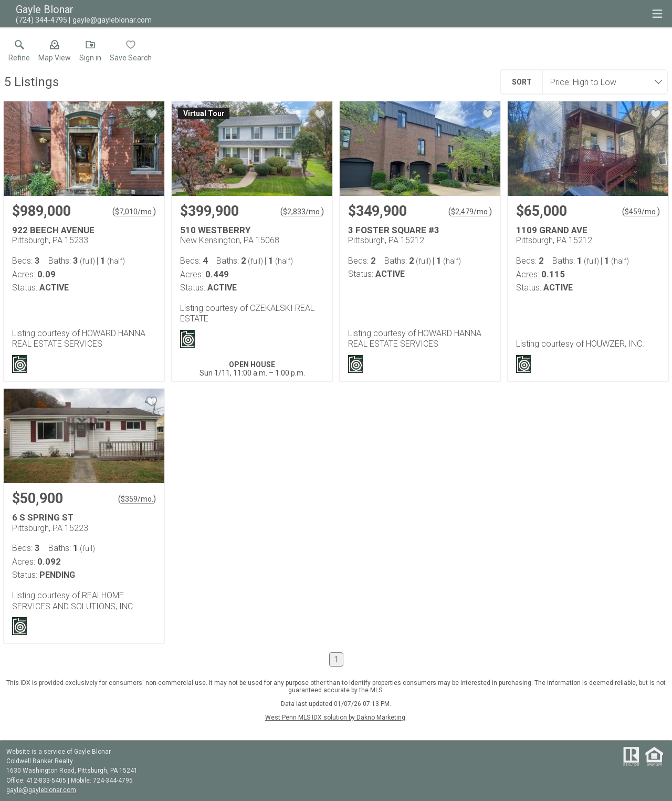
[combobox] (602, 82)
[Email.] (110, 20)
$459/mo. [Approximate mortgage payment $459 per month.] (641, 212)
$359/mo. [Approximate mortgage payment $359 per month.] (137, 499)
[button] (55, 53)
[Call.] (41, 20)
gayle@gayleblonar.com (41, 790)
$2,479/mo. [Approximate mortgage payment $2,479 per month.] (470, 212)
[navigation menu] (657, 14)
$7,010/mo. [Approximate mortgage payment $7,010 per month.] (134, 212)
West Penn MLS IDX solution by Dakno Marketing (335, 717)
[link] (19, 53)
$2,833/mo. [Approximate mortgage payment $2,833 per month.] (302, 212)
